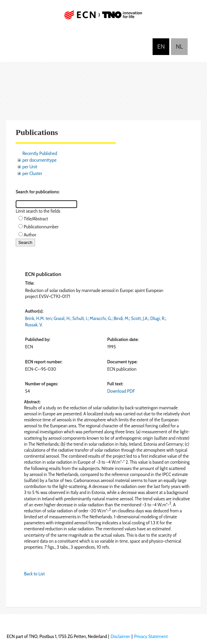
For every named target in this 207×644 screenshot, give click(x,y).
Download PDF (121, 391)
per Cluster (32, 173)
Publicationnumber (41, 227)
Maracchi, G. (101, 318)
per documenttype (39, 160)
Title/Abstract (36, 219)
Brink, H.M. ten (38, 318)
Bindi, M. (121, 318)
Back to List (34, 574)
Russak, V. (34, 325)
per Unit (30, 167)
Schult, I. (80, 318)
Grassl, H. (62, 318)
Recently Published (40, 153)
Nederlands (179, 47)
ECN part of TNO (103, 17)
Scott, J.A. (140, 318)
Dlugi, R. (158, 318)
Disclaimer (120, 636)
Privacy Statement (151, 636)
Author (30, 235)
